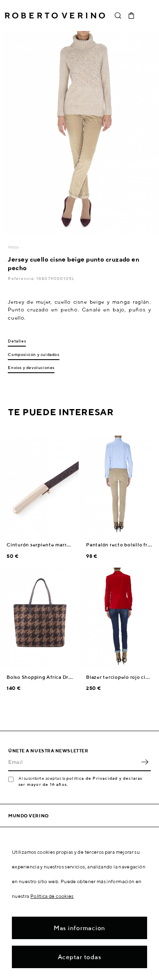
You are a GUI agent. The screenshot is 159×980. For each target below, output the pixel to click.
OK (145, 762)
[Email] (73, 762)
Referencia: (22, 278)
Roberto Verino (55, 16)
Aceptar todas (80, 957)
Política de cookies (52, 896)
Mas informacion (79, 928)
